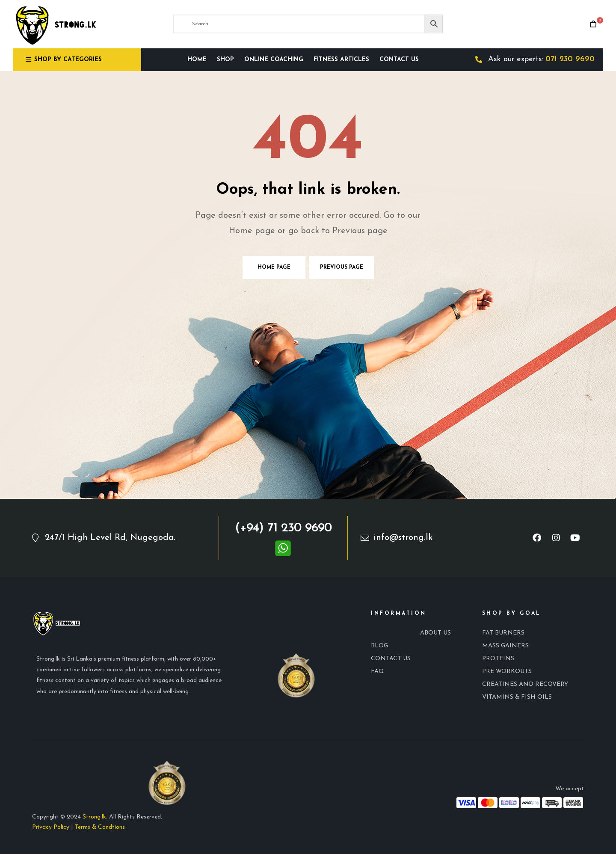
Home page (274, 267)
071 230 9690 (570, 59)
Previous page (342, 267)
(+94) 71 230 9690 (283, 528)
